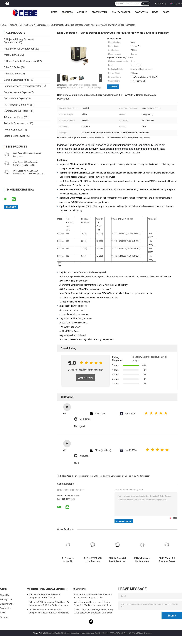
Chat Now (159, 3)
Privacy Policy (38, 633)
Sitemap (4, 617)
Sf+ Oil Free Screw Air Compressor (136, 476)
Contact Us (141, 12)
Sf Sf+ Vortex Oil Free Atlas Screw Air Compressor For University (167, 560)
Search (146, 4)
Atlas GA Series (12, 67)
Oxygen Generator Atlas (17, 80)
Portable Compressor (15, 123)
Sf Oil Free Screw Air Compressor (107, 476)
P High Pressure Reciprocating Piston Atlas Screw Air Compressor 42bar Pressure (142, 560)
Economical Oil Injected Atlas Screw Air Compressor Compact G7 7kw (93, 596)
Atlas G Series (11, 55)
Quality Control (121, 12)
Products (67, 12)
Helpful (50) (84, 419)
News (155, 12)
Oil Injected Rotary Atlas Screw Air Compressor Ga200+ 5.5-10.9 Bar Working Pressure (49, 612)
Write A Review (86, 378)
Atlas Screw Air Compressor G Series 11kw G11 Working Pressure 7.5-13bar (93, 604)
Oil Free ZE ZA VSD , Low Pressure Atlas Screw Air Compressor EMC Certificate (93, 560)
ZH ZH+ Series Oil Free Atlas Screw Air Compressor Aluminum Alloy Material (117, 560)
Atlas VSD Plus (12, 74)
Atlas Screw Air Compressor (19, 49)
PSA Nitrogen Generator (17, 105)
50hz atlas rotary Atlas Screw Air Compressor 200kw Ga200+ (44, 596)
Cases (166, 12)
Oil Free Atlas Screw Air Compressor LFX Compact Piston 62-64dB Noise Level (68, 560)
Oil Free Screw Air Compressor (34, 25)
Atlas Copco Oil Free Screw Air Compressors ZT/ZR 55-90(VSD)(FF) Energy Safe (28, 174)
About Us (82, 12)
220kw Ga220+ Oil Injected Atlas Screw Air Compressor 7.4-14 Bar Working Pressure (49, 604)
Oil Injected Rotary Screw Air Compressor (47, 589)
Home (54, 12)
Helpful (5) (84, 456)
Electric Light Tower (14, 136)
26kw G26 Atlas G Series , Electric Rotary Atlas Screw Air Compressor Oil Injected (94, 611)
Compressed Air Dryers (16, 92)
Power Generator (13, 130)
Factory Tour (99, 12)
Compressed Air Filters (16, 111)
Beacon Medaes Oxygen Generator (22, 86)
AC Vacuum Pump (14, 117)
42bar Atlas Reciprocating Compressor (77, 476)
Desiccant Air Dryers (15, 99)
